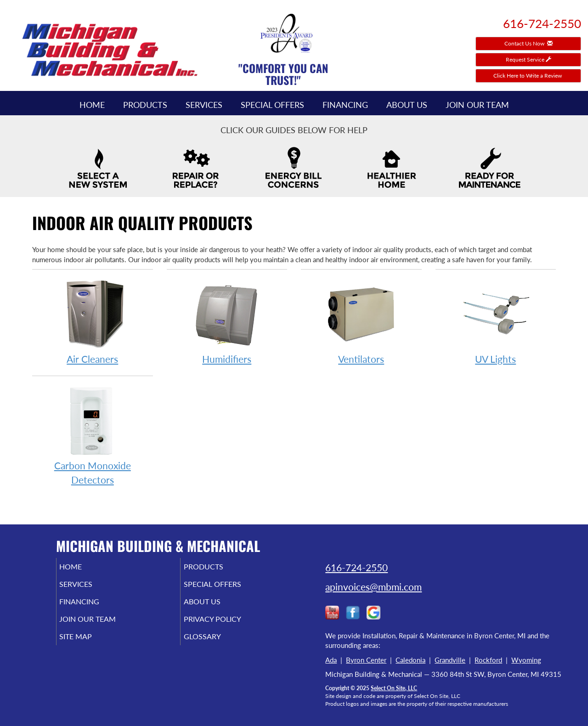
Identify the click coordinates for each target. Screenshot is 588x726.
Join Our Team (477, 105)
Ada (331, 660)
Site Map (89, 645)
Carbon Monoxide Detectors (93, 435)
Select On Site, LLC (394, 688)
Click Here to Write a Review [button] (528, 76)
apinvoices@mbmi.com (373, 587)
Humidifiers (227, 322)
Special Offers (272, 105)
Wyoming (526, 660)
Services (204, 105)
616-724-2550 (356, 567)
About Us (407, 105)
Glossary (215, 645)
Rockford (488, 660)
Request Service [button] (529, 59)
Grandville (450, 660)
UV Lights (496, 322)
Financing (345, 105)
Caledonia (410, 660)
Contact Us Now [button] (529, 43)
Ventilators (361, 322)
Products (145, 105)
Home (92, 105)
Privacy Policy (226, 625)
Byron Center (366, 660)
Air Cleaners (93, 322)
